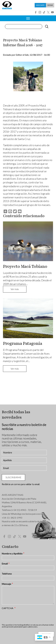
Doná (50, 5)
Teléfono (7, 574)
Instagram (40, 12)
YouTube (52, 12)
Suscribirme (13, 477)
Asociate (40, 5)
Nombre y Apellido (12, 554)
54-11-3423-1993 (13, 518)
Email (5, 564)
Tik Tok (44, 12)
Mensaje (6, 584)
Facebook (36, 12)
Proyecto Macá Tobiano (25, 266)
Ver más (15, 289)
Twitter (48, 12)
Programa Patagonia (23, 343)
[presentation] (24, 617)
